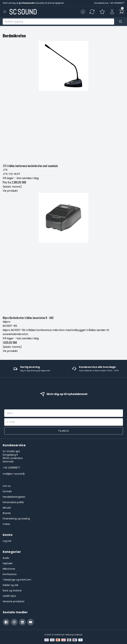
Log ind (7, 541)
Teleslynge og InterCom (17, 580)
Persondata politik (13, 502)
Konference (10, 574)
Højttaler (8, 563)
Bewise (79, 635)
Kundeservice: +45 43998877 (109, 3)
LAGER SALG (9, 596)
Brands (7, 513)
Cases (6, 524)
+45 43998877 (11, 468)
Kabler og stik (11, 585)
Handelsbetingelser (14, 497)
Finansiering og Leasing (16, 519)
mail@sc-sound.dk (14, 474)
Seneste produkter (14, 601)
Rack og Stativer (12, 591)
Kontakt (7, 491)
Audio (6, 558)
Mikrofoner (9, 569)
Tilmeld (63, 431)
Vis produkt (10, 191)
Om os (7, 486)
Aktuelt (7, 508)
